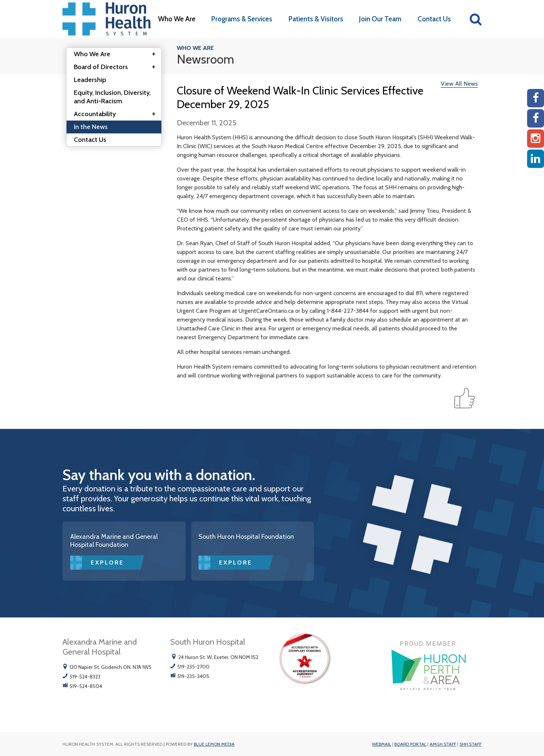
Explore (107, 562)
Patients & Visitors (316, 19)
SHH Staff (470, 744)
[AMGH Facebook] (536, 98)
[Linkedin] (536, 159)
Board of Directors (117, 67)
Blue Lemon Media (214, 744)
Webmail (382, 744)
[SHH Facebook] (536, 118)
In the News (91, 127)
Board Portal (410, 744)
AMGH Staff (443, 744)
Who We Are (177, 19)
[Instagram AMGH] (536, 139)
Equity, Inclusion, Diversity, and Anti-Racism (112, 97)
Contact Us (434, 19)
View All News (459, 84)
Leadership (90, 80)
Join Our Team (380, 19)
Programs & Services (242, 19)
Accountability (117, 114)
